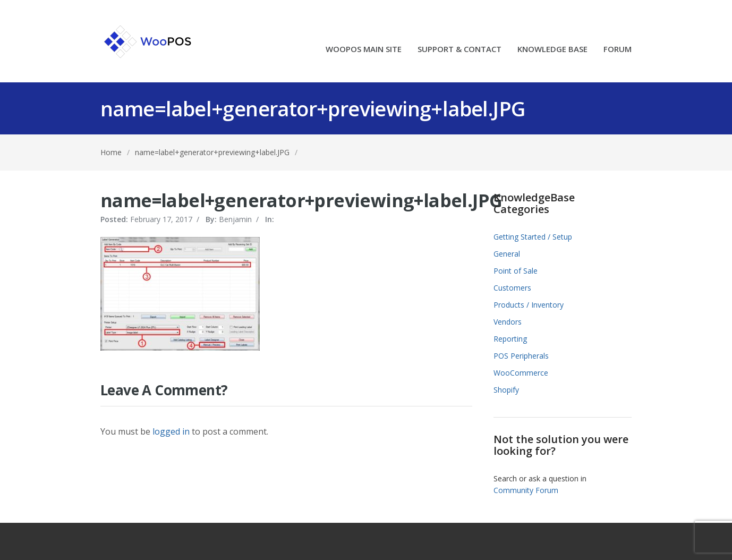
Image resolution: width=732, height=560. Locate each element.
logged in (171, 431)
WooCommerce (521, 373)
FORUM (618, 50)
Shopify (506, 390)
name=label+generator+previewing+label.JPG (212, 152)
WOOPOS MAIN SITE (364, 50)
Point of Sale (516, 271)
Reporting (510, 339)
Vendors (508, 322)
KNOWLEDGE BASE (552, 50)
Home (111, 152)
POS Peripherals (521, 356)
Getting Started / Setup (533, 237)
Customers (512, 288)
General (507, 254)
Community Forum (526, 490)
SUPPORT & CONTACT (459, 50)
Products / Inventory (529, 305)
